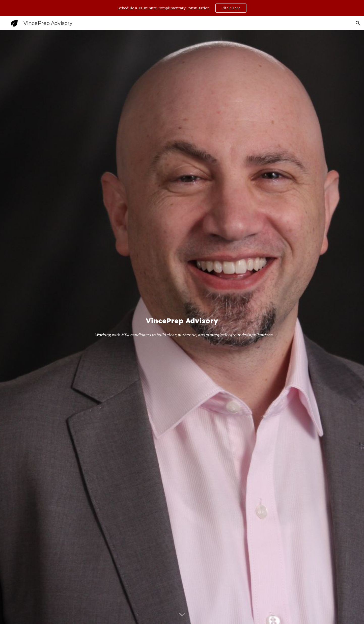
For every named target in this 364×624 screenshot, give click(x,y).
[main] (182, 321)
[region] (182, 8)
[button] (358, 23)
